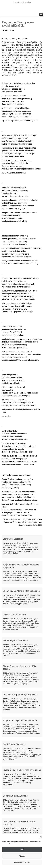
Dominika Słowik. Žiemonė (15, 796)
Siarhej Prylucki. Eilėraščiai (15, 640)
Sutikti (22, 849)
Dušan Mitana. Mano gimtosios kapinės (21, 591)
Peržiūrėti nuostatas (22, 862)
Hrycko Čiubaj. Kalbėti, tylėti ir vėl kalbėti (22, 770)
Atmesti (22, 856)
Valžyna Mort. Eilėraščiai (14, 615)
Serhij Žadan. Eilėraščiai (14, 744)
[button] (40, 837)
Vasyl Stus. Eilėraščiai (13, 539)
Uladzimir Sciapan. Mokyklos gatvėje (20, 695)
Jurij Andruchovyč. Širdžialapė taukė (20, 720)
